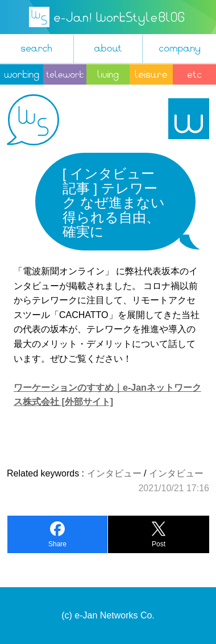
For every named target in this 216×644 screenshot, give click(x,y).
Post (159, 544)
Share (57, 544)
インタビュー (114, 473)
